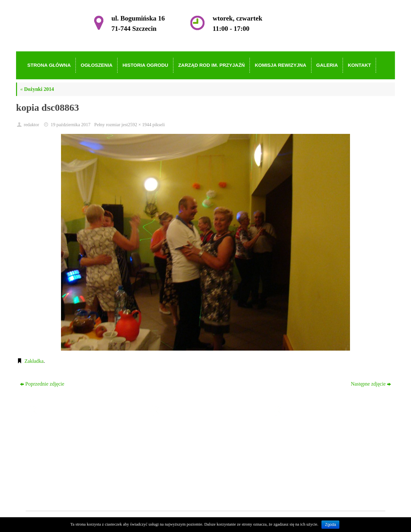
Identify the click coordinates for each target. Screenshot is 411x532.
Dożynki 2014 (37, 89)
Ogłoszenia (175, 439)
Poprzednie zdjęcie (42, 384)
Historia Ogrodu (180, 448)
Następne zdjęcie (371, 384)
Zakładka (34, 361)
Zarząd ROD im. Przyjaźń (191, 458)
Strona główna (179, 430)
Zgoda (330, 525)
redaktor (31, 125)
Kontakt (172, 485)
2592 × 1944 (140, 125)
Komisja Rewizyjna (184, 467)
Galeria (171, 476)
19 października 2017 (71, 125)
